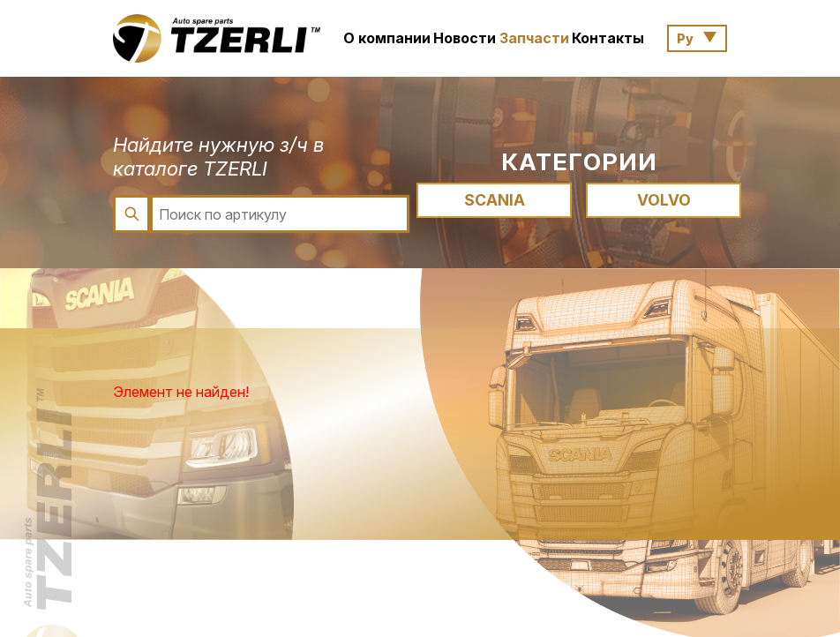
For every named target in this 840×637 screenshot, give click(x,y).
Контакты (608, 38)
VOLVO (664, 200)
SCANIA (495, 200)
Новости (465, 38)
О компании (387, 38)
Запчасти (534, 38)
